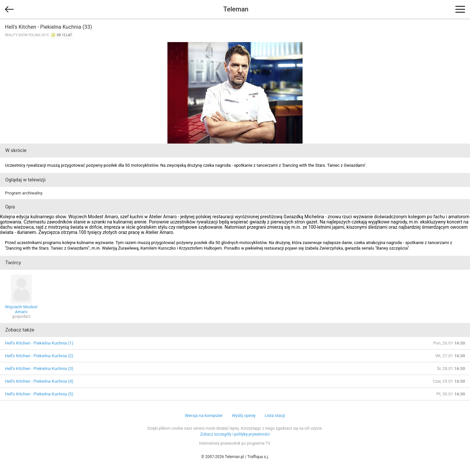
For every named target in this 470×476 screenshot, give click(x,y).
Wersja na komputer (204, 415)
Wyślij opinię (243, 415)
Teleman (236, 9)
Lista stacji (275, 415)
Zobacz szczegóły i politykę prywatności (235, 434)
